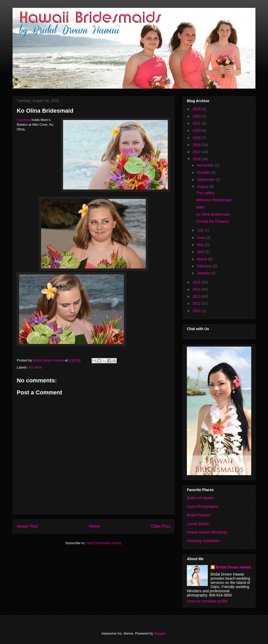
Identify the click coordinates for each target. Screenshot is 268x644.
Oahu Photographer (203, 507)
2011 (197, 311)
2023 (197, 116)
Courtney (24, 120)
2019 (197, 138)
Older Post (160, 526)
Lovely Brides (198, 524)
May (201, 245)
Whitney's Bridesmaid (214, 200)
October (204, 172)
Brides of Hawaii (200, 498)
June (201, 238)
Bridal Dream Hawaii (234, 567)
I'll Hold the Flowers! (213, 221)
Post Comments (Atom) (104, 543)
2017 (197, 152)
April (201, 252)
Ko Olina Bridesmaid (213, 214)
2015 (197, 282)
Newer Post (27, 526)
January (204, 273)
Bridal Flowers (199, 515)
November (206, 165)
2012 (197, 303)
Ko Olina (35, 367)
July (201, 230)
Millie (200, 207)
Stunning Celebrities (203, 541)
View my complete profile (207, 601)
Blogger (160, 633)
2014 (197, 289)
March (202, 259)
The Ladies (205, 193)
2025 (197, 109)
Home (94, 526)
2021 (197, 123)
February (205, 266)
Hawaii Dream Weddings (207, 532)
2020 (197, 130)
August (203, 187)
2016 (197, 159)
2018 (197, 145)
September (206, 180)
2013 (197, 296)
